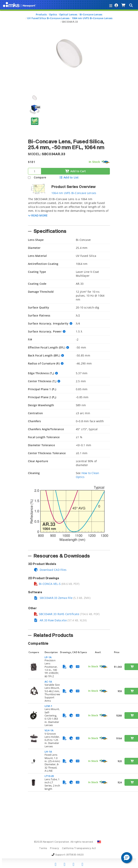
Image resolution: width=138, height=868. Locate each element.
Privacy (54, 848)
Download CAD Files (50, 570)
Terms (43, 848)
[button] (38, 215)
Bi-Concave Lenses (91, 14)
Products (41, 14)
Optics (53, 14)
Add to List (69, 177)
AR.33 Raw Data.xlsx (50, 620)
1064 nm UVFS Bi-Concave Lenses (92, 18)
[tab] (69, 210)
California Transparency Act (79, 848)
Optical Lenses (68, 14)
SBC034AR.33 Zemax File (53, 598)
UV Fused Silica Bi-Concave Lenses (48, 18)
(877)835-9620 (75, 855)
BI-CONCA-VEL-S (47, 584)
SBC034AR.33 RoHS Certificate (56, 614)
